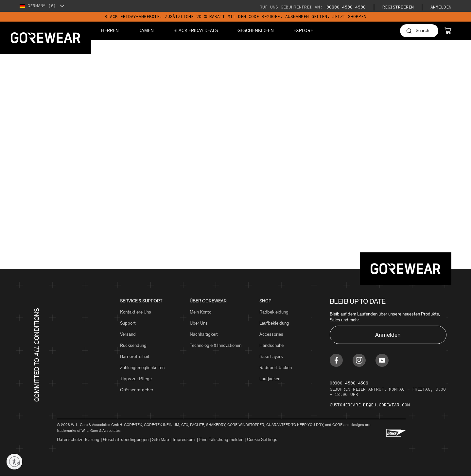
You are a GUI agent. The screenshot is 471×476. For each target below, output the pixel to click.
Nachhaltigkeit (204, 334)
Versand (128, 334)
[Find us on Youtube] (382, 360)
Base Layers (271, 357)
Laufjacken (270, 379)
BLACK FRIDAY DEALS (196, 31)
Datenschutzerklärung (78, 440)
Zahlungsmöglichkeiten (142, 368)
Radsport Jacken (276, 368)
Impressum (184, 440)
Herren (110, 31)
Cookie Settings (262, 440)
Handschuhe (271, 345)
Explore (303, 31)
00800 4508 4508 (345, 7)
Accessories (271, 334)
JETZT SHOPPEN (349, 17)
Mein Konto (201, 312)
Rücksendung (133, 345)
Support (128, 323)
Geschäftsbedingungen (126, 440)
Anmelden (441, 7)
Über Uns (199, 323)
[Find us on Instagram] (359, 360)
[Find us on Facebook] (336, 360)
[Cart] (448, 31)
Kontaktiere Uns (136, 312)
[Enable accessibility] (14, 462)
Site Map (161, 440)
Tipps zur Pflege (136, 379)
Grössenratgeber (137, 390)
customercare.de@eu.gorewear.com (370, 405)
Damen (146, 31)
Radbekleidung (274, 312)
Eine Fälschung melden (221, 440)
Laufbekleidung (274, 323)
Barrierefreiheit (135, 357)
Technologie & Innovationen (216, 345)
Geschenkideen (256, 31)
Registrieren (398, 7)
